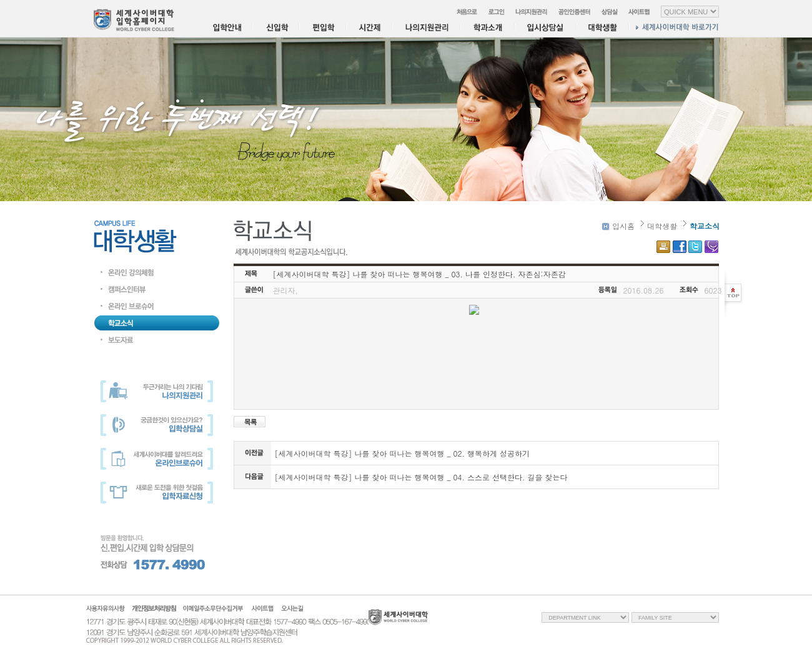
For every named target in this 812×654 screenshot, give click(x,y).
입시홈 (618, 226)
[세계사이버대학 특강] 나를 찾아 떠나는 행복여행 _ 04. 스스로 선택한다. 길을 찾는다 (421, 477)
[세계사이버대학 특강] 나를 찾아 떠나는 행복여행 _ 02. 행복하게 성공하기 (403, 453)
